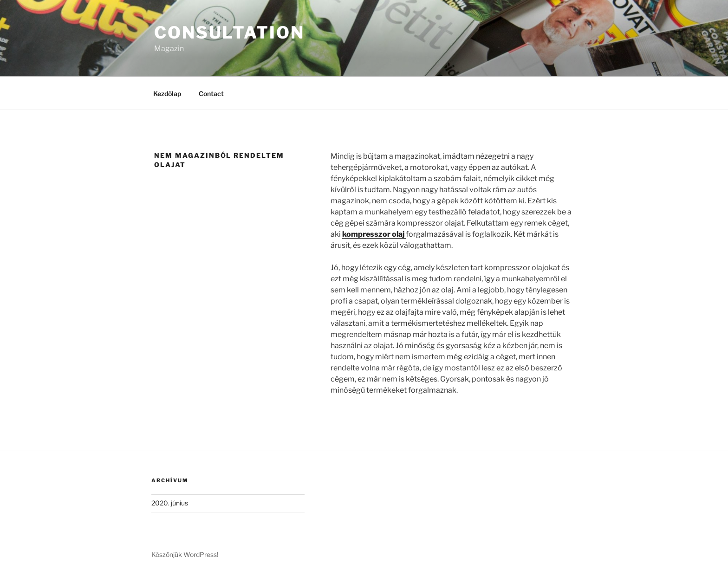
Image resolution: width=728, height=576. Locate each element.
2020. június (170, 503)
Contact (211, 94)
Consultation (229, 32)
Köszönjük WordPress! (185, 554)
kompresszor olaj (374, 234)
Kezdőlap (167, 94)
